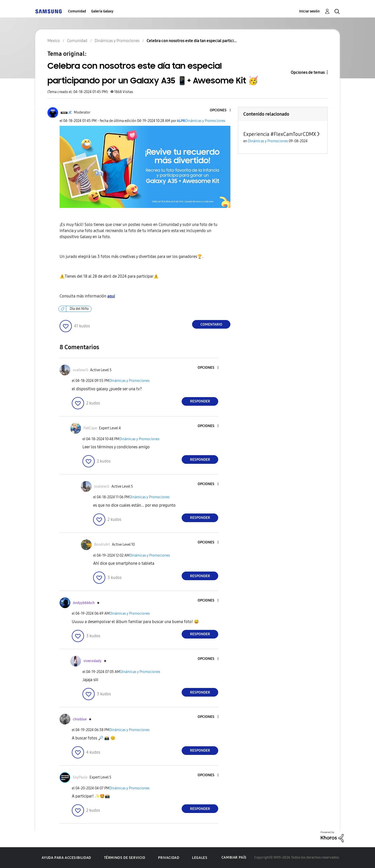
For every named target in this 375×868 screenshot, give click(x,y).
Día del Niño (79, 309)
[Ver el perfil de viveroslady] (92, 661)
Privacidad (169, 858)
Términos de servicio (125, 858)
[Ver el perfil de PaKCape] (90, 428)
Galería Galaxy (102, 11)
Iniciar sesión (309, 11)
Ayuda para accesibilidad (66, 858)
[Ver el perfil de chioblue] (80, 719)
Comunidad (77, 11)
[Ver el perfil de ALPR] (181, 121)
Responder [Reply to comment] (200, 401)
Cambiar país (234, 857)
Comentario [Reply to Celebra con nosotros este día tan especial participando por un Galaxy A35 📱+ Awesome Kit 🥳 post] (211, 324)
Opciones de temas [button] (308, 72)
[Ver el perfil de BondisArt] (102, 545)
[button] (222, 110)
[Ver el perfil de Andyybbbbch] (84, 603)
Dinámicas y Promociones (205, 121)
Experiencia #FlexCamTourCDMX (280, 134)
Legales (200, 858)
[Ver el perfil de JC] (70, 112)
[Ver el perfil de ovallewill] (80, 370)
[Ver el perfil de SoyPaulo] (80, 777)
